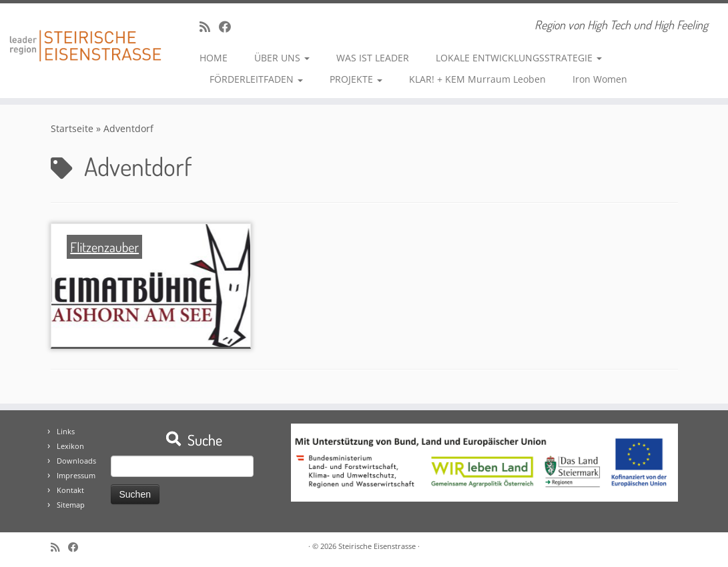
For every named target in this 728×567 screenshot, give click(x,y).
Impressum (76, 475)
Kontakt (70, 490)
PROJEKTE (356, 79)
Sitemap (71, 505)
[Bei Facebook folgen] (229, 27)
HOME (214, 58)
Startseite (72, 128)
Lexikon (70, 446)
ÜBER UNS (282, 58)
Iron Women (600, 79)
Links (66, 431)
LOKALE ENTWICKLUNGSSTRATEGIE (519, 58)
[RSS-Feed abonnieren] (209, 27)
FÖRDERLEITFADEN (256, 79)
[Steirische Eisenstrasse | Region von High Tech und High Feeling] (85, 36)
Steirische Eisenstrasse (377, 546)
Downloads (76, 461)
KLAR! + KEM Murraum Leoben (477, 79)
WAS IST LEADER (373, 58)
